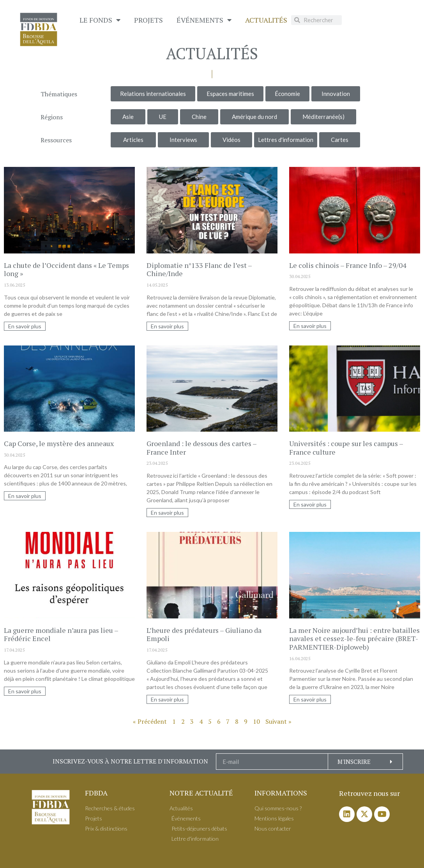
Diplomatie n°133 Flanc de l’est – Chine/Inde (199, 269)
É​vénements (204, 20)
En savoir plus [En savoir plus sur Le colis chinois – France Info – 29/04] (310, 326)
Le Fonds (100, 20)
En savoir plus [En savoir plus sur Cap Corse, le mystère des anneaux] (25, 496)
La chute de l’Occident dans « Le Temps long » (66, 269)
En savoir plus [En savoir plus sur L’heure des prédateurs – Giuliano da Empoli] (167, 699)
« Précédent (150, 721)
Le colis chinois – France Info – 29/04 (348, 265)
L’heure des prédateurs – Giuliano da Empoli (204, 634)
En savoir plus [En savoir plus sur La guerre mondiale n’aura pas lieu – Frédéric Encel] (25, 691)
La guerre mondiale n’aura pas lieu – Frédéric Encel (61, 634)
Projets (148, 20)
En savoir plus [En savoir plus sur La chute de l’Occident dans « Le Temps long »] (25, 326)
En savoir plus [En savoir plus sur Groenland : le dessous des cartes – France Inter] (167, 513)
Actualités (266, 20)
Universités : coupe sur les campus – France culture (346, 448)
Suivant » (278, 721)
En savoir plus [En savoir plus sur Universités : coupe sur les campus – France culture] (310, 504)
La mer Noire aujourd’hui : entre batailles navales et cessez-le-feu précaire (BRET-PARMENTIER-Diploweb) (354, 639)
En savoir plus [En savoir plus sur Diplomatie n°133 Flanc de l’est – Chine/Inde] (167, 326)
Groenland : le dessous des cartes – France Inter (201, 448)
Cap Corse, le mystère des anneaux (59, 443)
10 (256, 721)
